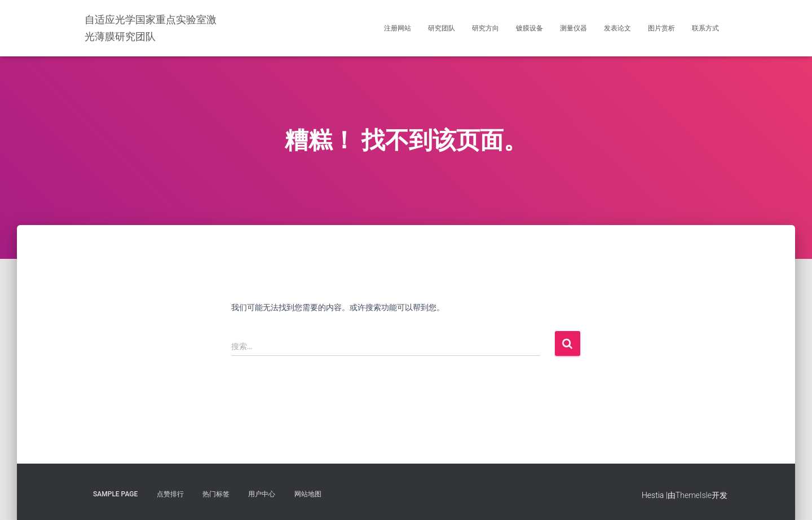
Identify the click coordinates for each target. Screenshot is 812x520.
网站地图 (308, 494)
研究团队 (442, 28)
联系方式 (705, 28)
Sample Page (115, 494)
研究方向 (486, 28)
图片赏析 (661, 28)
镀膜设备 (529, 28)
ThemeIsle (694, 495)
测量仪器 (573, 28)
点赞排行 (170, 494)
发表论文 (617, 28)
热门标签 (216, 494)
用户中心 (262, 494)
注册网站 (398, 28)
